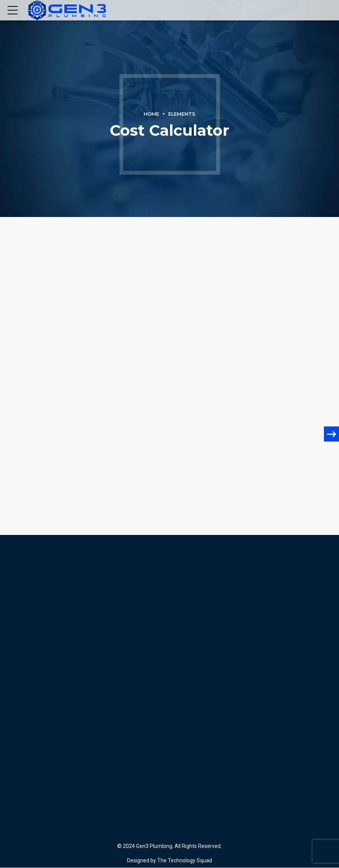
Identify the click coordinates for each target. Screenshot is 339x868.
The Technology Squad (184, 860)
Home (151, 114)
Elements (182, 114)
